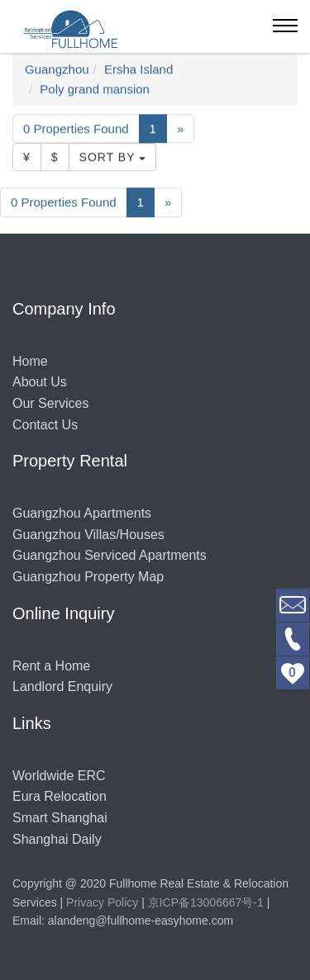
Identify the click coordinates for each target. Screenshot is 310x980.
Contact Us (45, 425)
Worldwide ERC (59, 776)
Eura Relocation (60, 796)
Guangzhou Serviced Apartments (110, 555)
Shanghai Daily (57, 839)
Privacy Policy (102, 902)
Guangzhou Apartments (82, 513)
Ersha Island (138, 70)
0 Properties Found (76, 129)
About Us (40, 382)
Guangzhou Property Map (88, 577)
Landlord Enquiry (62, 686)
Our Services (50, 403)
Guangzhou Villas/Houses (88, 535)
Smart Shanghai (60, 818)
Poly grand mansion (95, 90)
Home (30, 361)
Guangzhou (57, 70)
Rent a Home (51, 666)
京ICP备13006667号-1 (206, 902)
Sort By (113, 158)
